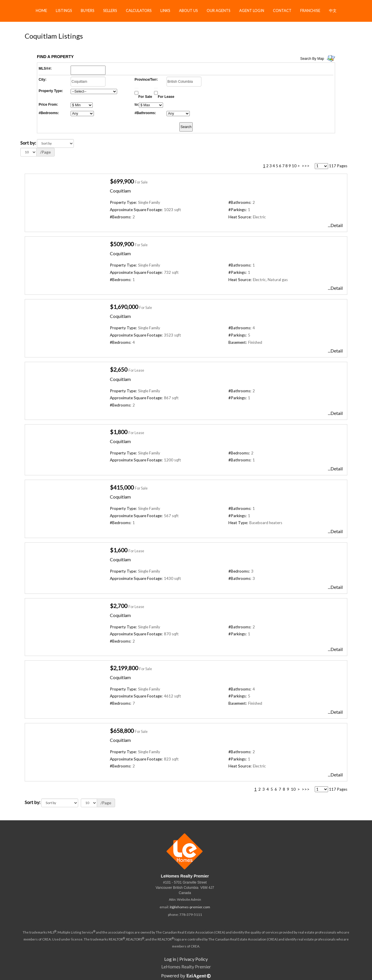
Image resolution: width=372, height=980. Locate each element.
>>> (306, 166)
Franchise (310, 10)
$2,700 (119, 606)
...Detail (335, 225)
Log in (170, 959)
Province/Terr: (146, 80)
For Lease (166, 97)
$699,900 (122, 181)
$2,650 (119, 369)
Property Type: (51, 91)
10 (294, 166)
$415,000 (122, 487)
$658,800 (122, 731)
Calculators (139, 10)
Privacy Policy (194, 959)
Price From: (48, 105)
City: (43, 80)
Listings (64, 10)
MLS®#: (45, 69)
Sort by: (28, 143)
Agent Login (252, 10)
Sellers (110, 10)
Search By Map (312, 59)
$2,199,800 (124, 668)
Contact (282, 10)
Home (41, 10)
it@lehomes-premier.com (190, 907)
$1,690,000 (124, 307)
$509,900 (122, 244)
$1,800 (119, 432)
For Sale (145, 97)
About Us (188, 10)
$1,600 (119, 550)
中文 (333, 10)
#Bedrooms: (49, 113)
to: (137, 105)
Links (165, 10)
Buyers (88, 10)
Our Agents (219, 10)
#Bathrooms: (145, 113)
